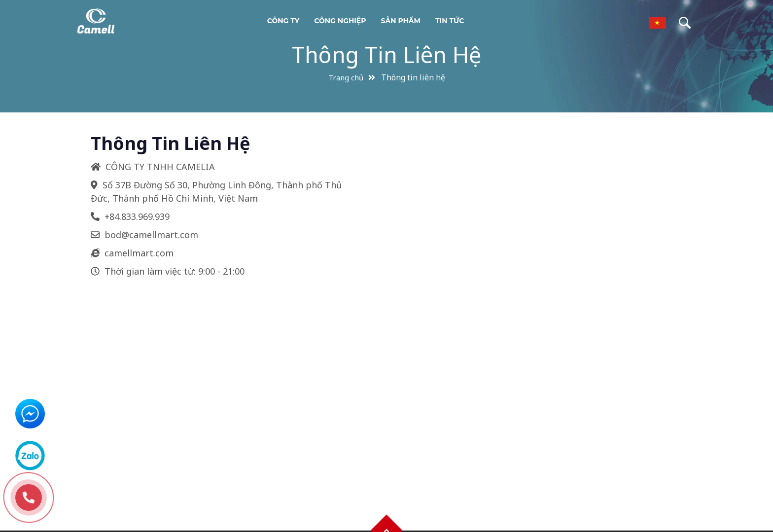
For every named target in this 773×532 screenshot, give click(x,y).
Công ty (283, 21)
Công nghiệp (340, 21)
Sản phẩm (401, 21)
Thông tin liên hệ (386, 54)
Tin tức (450, 21)
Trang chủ (346, 77)
